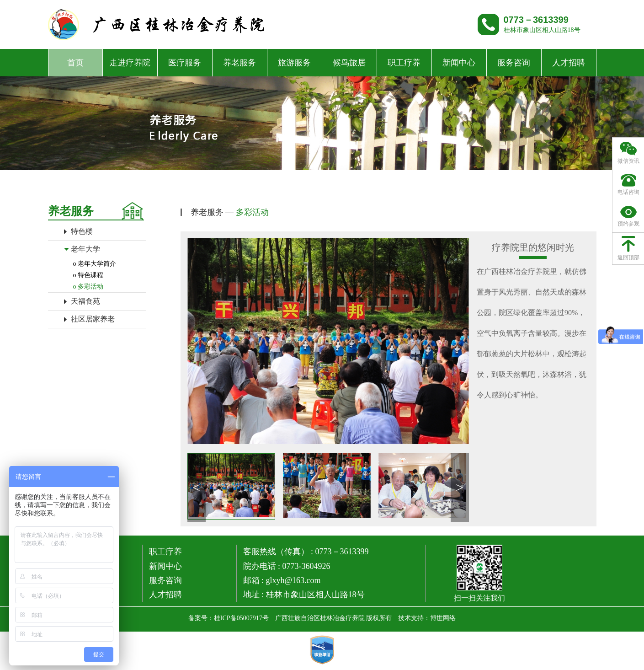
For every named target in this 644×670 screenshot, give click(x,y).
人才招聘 (569, 63)
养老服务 (240, 63)
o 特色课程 (88, 275)
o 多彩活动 (88, 287)
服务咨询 (514, 63)
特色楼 (82, 231)
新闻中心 (459, 63)
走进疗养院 (130, 63)
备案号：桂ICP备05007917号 (229, 618)
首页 (75, 63)
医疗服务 (185, 63)
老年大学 (85, 249)
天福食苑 (85, 301)
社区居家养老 (93, 319)
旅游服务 (294, 63)
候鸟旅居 (349, 63)
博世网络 (443, 618)
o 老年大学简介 (95, 264)
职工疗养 (404, 63)
